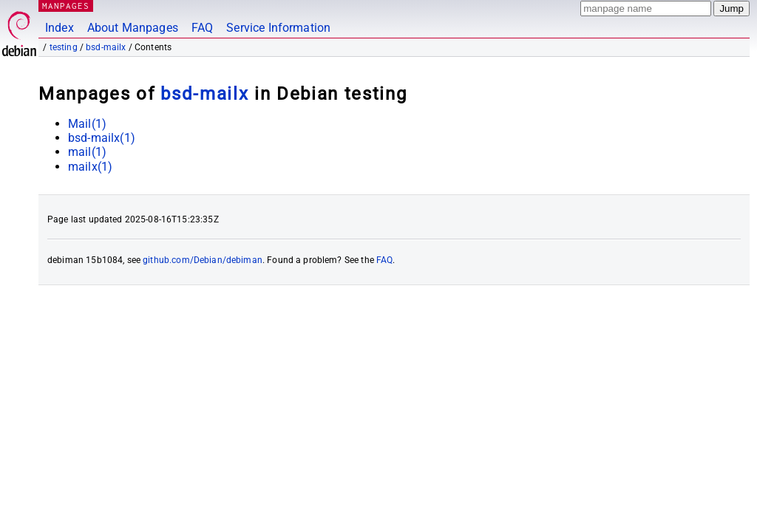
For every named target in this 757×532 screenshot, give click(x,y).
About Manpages (133, 28)
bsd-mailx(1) (102, 138)
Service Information (278, 28)
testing (64, 47)
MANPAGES (66, 6)
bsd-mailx (106, 47)
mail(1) (87, 152)
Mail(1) (87, 124)
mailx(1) (90, 167)
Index (60, 28)
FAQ (202, 28)
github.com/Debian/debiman (203, 260)
